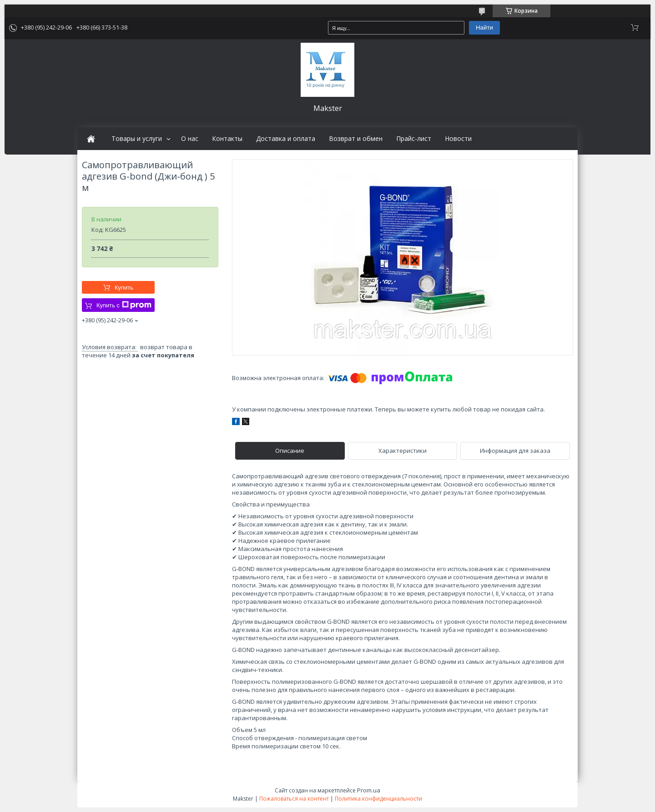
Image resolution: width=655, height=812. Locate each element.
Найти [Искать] (484, 28)
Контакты (227, 139)
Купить (124, 288)
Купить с (124, 305)
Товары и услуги (137, 139)
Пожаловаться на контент (294, 799)
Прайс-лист (414, 139)
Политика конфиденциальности (378, 799)
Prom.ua (369, 790)
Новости (458, 139)
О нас (190, 139)
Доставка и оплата (286, 139)
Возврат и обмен (356, 139)
